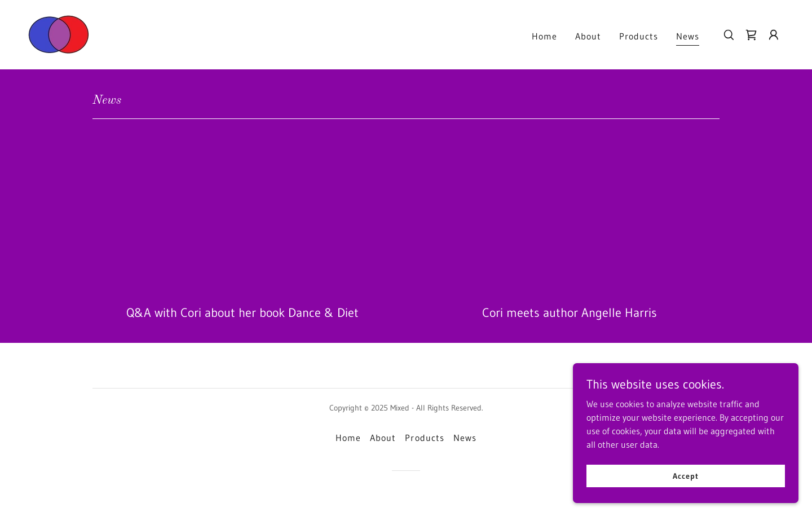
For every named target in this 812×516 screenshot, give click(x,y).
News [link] (688, 36)
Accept (685, 475)
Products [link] (639, 36)
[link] (59, 34)
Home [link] (544, 36)
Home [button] (348, 438)
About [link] (588, 36)
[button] (774, 35)
